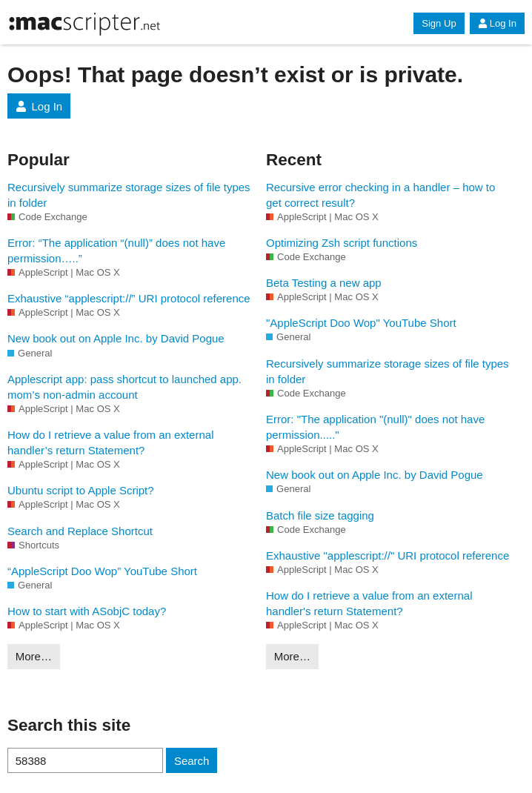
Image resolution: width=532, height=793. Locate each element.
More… (34, 656)
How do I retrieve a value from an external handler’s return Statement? (110, 442)
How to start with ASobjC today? (87, 611)
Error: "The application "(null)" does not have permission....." (375, 427)
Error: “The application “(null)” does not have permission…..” (116, 250)
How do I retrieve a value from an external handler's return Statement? (369, 603)
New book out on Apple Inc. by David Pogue (116, 338)
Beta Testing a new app (324, 283)
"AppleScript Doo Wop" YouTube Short (361, 323)
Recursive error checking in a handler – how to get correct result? (380, 195)
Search (192, 761)
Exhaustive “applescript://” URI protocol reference (129, 298)
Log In (497, 23)
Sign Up (439, 23)
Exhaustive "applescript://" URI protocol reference (388, 555)
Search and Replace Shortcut (80, 531)
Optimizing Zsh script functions (342, 243)
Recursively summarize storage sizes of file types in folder (129, 195)
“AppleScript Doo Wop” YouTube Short (102, 571)
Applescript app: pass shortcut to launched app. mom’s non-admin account (124, 387)
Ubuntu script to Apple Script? (81, 490)
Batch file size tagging (320, 515)
